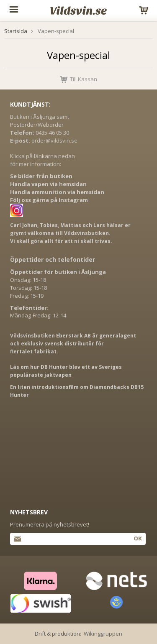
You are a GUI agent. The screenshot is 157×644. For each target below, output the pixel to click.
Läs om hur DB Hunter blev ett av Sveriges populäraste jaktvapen (66, 371)
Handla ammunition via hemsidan (57, 192)
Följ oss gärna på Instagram (49, 200)
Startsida (16, 31)
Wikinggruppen (103, 634)
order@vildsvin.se (54, 141)
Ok (138, 538)
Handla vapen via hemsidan (48, 184)
